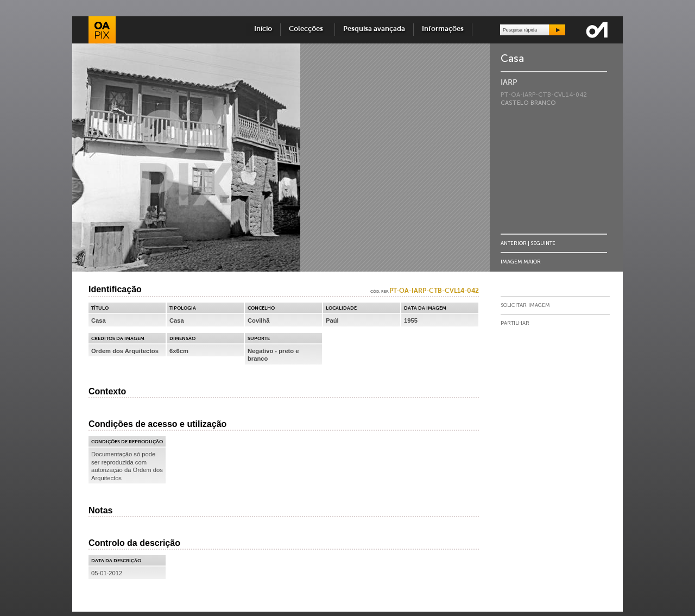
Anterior (514, 243)
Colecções (308, 29)
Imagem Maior (521, 262)
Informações (443, 29)
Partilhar (515, 323)
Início (263, 29)
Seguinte (543, 243)
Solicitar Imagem (525, 305)
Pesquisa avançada (374, 29)
